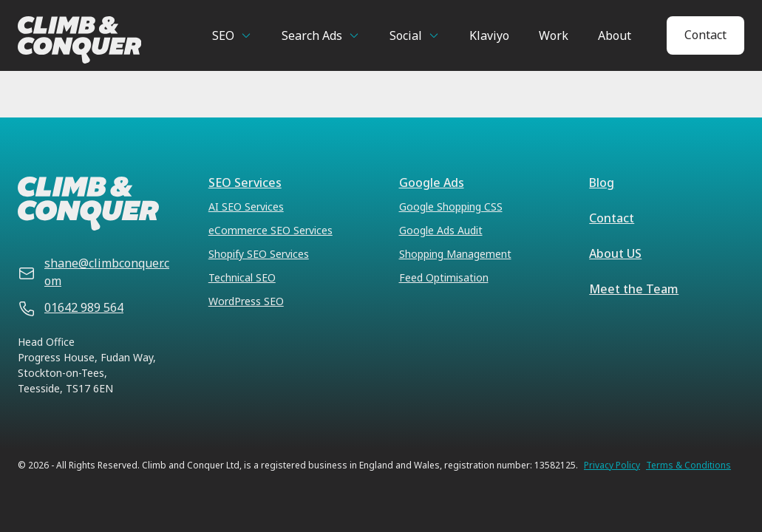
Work (554, 35)
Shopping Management (455, 254)
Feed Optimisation (444, 277)
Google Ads (432, 183)
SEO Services (245, 183)
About (615, 35)
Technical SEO (242, 277)
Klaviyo (489, 35)
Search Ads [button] (312, 35)
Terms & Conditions (688, 465)
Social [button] (406, 35)
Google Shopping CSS (451, 207)
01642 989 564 (84, 307)
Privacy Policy (612, 465)
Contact (705, 35)
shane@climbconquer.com (107, 272)
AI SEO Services (246, 207)
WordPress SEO (246, 301)
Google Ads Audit (441, 230)
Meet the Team (634, 289)
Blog (602, 183)
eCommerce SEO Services (271, 230)
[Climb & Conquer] (94, 40)
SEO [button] (223, 35)
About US (615, 253)
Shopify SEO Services (259, 254)
